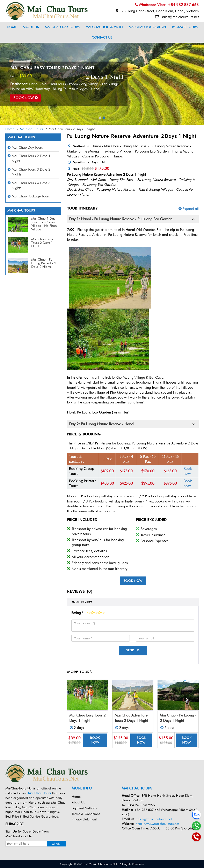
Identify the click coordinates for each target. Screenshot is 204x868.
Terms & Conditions (86, 814)
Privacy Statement (84, 819)
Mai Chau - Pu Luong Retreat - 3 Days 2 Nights (44, 263)
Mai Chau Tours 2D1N (104, 27)
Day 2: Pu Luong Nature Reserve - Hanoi (102, 424)
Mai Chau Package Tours (31, 196)
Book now (26, 98)
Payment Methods (84, 808)
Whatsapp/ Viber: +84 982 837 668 (167, 5)
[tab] (133, 219)
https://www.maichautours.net (157, 824)
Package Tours (185, 27)
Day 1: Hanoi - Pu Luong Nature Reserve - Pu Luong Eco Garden (121, 219)
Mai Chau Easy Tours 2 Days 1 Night (52, 68)
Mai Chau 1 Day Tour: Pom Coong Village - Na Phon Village (44, 224)
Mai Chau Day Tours (62, 27)
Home (12, 27)
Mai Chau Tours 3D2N (147, 27)
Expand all (189, 209)
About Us (31, 27)
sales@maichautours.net (177, 17)
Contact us (102, 37)
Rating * (77, 613)
